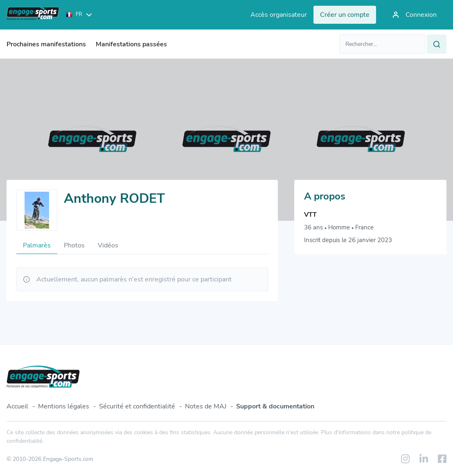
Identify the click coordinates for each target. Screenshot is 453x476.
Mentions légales (64, 406)
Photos (74, 245)
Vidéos (108, 245)
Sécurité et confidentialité (137, 406)
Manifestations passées (131, 44)
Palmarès (37, 245)
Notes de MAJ (206, 406)
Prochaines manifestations (46, 44)
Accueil (17, 406)
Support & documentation (275, 406)
